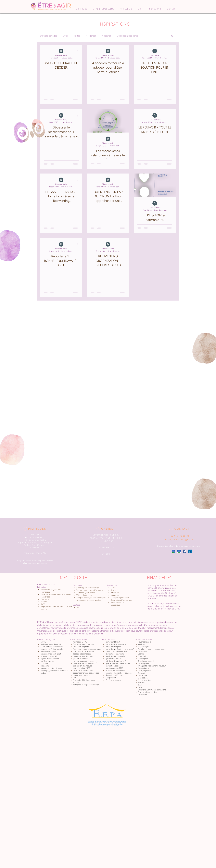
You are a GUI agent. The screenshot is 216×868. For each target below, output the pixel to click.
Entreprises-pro (117, 602)
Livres (66, 36)
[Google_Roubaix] (173, 551)
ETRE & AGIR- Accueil (46, 585)
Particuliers (77, 585)
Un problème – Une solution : (53, 607)
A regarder (91, 36)
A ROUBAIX (116, 535)
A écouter (106, 36)
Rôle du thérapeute (84, 595)
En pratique (115, 605)
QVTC (43, 604)
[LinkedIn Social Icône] (190, 551)
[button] (172, 36)
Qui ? (78, 607)
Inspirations (112, 585)
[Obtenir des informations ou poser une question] (180, 546)
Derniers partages (49, 36)
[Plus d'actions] (78, 51)
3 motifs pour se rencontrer (87, 588)
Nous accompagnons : (47, 639)
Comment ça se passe (85, 593)
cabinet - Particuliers (143, 639)
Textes (77, 36)
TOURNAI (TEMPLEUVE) (101, 538)
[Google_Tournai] (179, 551)
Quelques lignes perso (127, 36)
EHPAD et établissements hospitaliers (56, 594)
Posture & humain (110, 639)
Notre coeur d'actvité (79, 639)
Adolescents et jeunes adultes (88, 600)
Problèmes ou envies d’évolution (89, 590)
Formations (45, 592)
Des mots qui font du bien (121, 600)
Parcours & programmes (51, 589)
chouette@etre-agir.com (179, 540)
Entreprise (41, 587)
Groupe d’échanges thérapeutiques (91, 598)
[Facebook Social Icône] (184, 551)
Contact (76, 605)
